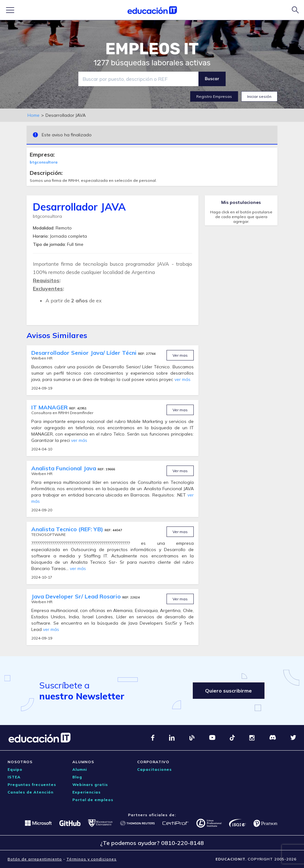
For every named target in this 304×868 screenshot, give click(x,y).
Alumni (80, 769)
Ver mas (180, 355)
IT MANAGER (50, 407)
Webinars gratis (90, 785)
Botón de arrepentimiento (35, 859)
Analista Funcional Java (64, 468)
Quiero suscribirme (228, 691)
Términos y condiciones (91, 859)
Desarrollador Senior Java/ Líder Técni (85, 353)
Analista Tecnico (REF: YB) (68, 529)
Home (33, 115)
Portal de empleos (93, 800)
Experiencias (87, 792)
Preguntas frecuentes (32, 785)
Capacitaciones (155, 769)
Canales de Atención (30, 792)
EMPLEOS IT (152, 49)
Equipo (15, 769)
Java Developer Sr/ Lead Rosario (77, 596)
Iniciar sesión (259, 96)
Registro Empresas (214, 96)
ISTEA (14, 777)
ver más (182, 379)
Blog (77, 777)
